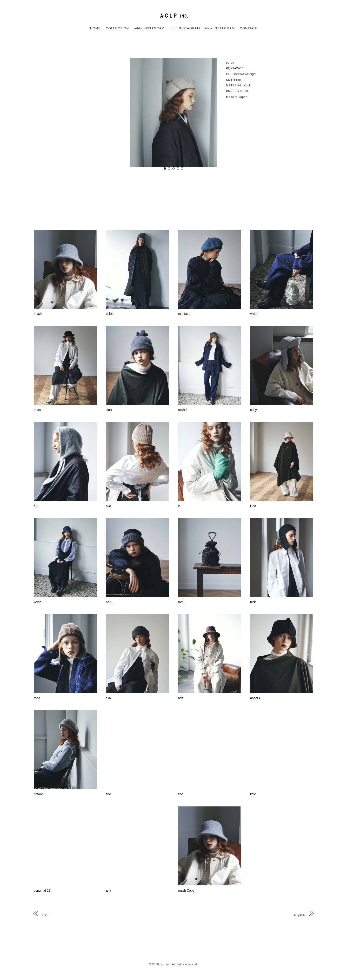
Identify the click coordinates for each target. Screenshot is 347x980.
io (179, 506)
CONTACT (248, 28)
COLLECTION (117, 28)
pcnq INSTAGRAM (185, 28)
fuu (36, 506)
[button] (165, 169)
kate (253, 794)
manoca (184, 314)
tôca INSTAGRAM (220, 28)
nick (253, 602)
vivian (254, 314)
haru (109, 602)
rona (37, 698)
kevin (37, 602)
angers (255, 698)
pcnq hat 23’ (42, 891)
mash (38, 314)
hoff (181, 698)
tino (108, 794)
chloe (110, 314)
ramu (182, 602)
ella (108, 698)
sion (109, 410)
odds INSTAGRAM (149, 28)
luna (253, 506)
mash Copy (186, 891)
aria (108, 891)
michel (183, 410)
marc (37, 410)
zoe (181, 794)
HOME (95, 28)
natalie (38, 794)
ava (108, 506)
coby (254, 410)
